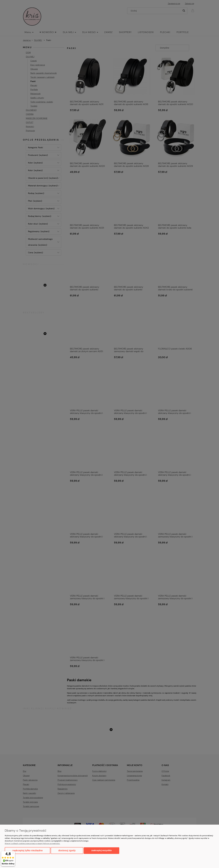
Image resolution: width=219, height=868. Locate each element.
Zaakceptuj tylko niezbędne (27, 850)
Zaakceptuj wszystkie (102, 850)
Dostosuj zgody (67, 850)
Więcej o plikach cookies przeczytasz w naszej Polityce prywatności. (32, 843)
